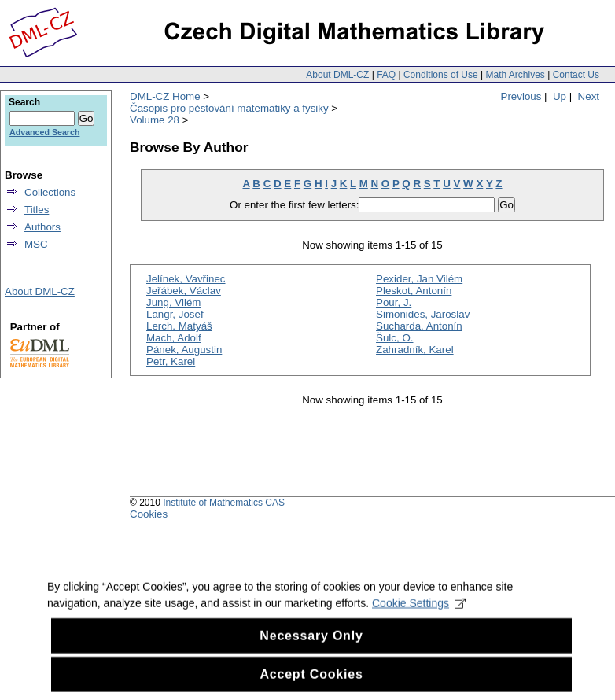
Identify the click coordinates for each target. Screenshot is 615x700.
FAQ (386, 75)
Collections (50, 192)
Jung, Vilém (173, 302)
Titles (37, 210)
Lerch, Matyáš (179, 326)
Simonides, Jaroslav (423, 314)
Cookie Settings (419, 613)
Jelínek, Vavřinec (186, 279)
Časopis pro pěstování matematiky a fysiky (229, 108)
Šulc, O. (394, 338)
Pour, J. (394, 302)
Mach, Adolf (174, 338)
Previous (521, 96)
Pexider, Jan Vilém (419, 279)
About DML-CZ (337, 75)
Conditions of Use (441, 75)
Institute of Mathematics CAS (224, 503)
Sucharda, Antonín (419, 326)
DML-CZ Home (165, 96)
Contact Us (576, 75)
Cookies (149, 514)
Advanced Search (44, 132)
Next (589, 96)
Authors (42, 227)
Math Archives (515, 75)
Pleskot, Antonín (414, 291)
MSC (36, 244)
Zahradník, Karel (415, 350)
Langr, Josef (175, 314)
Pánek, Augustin (184, 350)
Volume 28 (155, 120)
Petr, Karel (171, 361)
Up (560, 96)
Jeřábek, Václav (184, 291)
